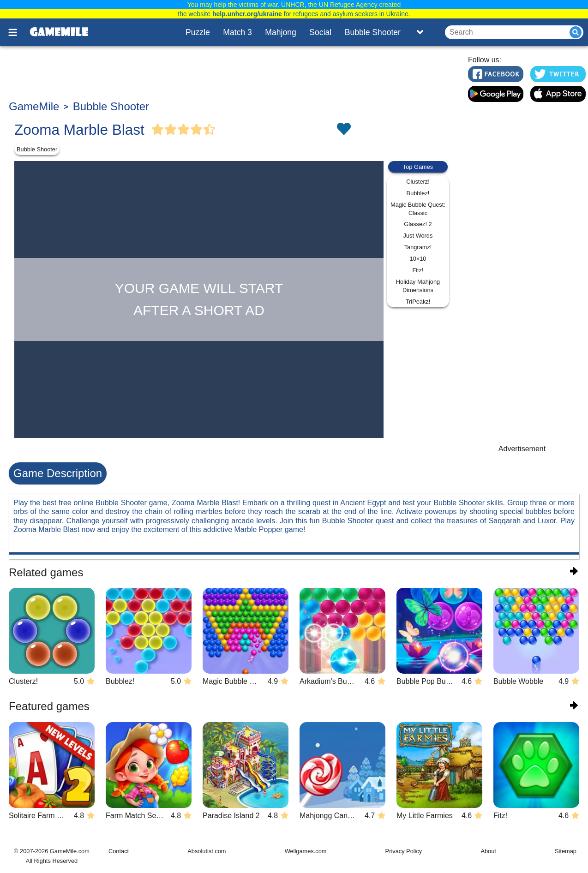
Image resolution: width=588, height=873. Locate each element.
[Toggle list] (420, 32)
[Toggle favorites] (343, 130)
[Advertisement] (233, 74)
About (488, 851)
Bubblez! (418, 193)
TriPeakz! (418, 302)
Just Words (418, 236)
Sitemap (566, 851)
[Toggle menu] (18, 32)
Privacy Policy (404, 851)
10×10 (418, 259)
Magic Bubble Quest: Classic (418, 209)
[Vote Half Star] (210, 130)
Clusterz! (418, 182)
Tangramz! (418, 247)
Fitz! (418, 270)
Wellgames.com (306, 851)
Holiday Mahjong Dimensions (418, 286)
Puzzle (198, 32)
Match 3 (237, 32)
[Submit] (576, 32)
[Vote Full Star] (158, 130)
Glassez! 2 (418, 224)
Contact (119, 851)
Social (320, 32)
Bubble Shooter (373, 32)
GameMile (34, 106)
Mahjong (281, 32)
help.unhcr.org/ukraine (247, 14)
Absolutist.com (207, 851)
